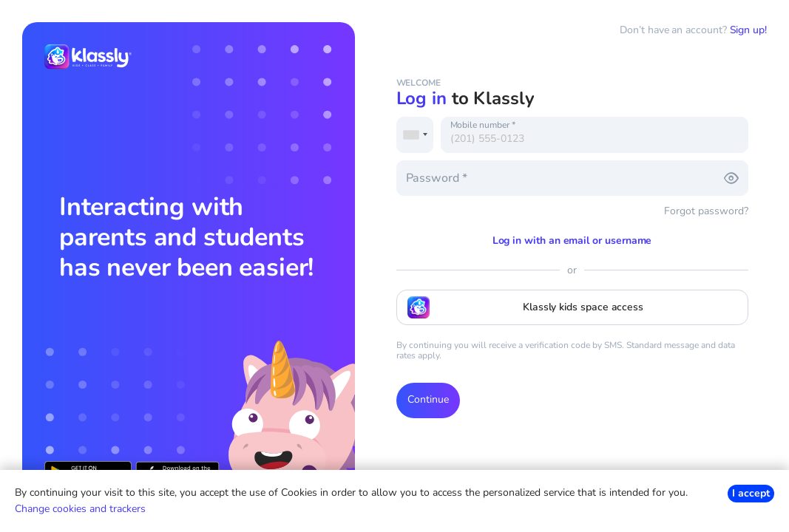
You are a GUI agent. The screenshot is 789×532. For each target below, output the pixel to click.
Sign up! (748, 30)
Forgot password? (706, 211)
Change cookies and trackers (80, 509)
